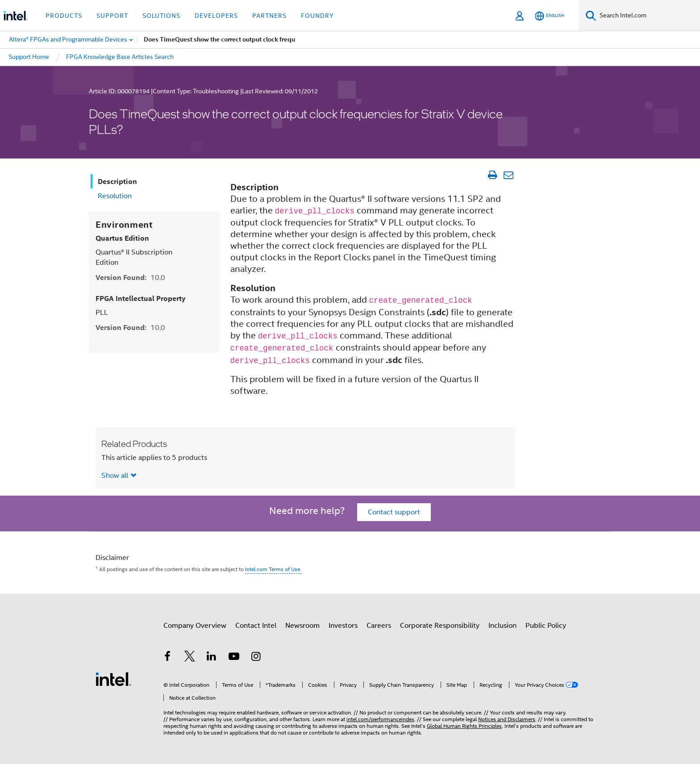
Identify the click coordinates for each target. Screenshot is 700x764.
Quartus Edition (122, 238)
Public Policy (546, 626)
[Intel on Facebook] (167, 658)
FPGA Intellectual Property (141, 299)
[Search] (591, 15)
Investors (343, 626)
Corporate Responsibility (440, 626)
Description (117, 182)
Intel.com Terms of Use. (273, 569)
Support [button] (112, 16)
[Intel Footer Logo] (113, 679)
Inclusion (502, 626)
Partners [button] (269, 16)
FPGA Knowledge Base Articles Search (120, 57)
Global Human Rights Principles (464, 726)
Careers (379, 626)
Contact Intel (256, 626)
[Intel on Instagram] (256, 658)
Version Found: (130, 278)
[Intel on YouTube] (234, 658)
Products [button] (64, 16)
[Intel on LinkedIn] (212, 658)
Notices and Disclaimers (507, 719)
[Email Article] (508, 175)
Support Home (29, 57)
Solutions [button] (161, 16)
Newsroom (302, 626)
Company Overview (195, 626)
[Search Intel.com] (648, 16)
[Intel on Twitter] (190, 658)
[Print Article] (492, 175)
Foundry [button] (317, 16)
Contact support (394, 512)
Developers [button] (216, 16)
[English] (550, 16)
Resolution (115, 196)
